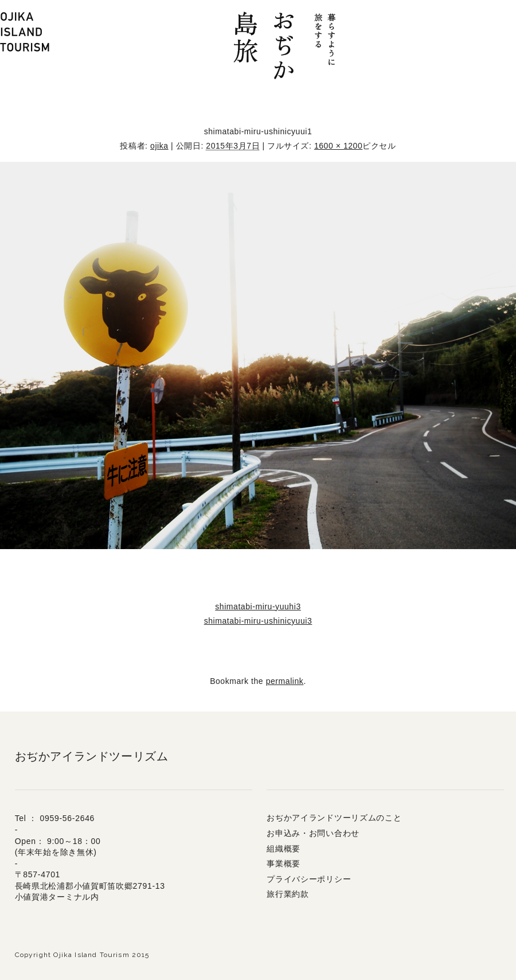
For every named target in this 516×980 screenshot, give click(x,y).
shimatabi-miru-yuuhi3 (258, 606)
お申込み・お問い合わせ (313, 833)
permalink (285, 681)
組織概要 (284, 849)
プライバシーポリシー (309, 879)
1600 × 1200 (338, 146)
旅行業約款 (288, 894)
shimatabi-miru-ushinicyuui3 (258, 621)
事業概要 (284, 864)
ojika (159, 146)
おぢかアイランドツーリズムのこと (334, 818)
